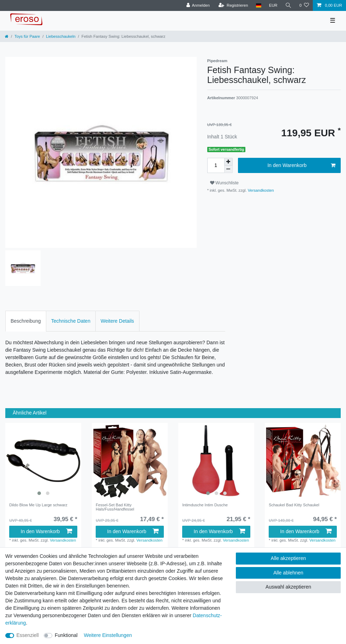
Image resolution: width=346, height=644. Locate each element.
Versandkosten (260, 190)
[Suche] (288, 5)
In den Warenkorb (301, 166)
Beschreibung (26, 321)
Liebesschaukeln (61, 36)
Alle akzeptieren (288, 558)
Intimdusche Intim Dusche (205, 505)
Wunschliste (224, 183)
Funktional (66, 635)
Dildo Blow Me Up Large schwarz (38, 505)
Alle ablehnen (288, 573)
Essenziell (28, 635)
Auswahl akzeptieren (288, 587)
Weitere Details (117, 321)
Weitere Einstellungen (108, 635)
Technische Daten (71, 321)
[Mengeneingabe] (216, 165)
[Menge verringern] (228, 169)
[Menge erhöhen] (228, 162)
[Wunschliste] (304, 5)
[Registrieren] (233, 5)
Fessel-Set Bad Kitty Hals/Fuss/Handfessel (115, 507)
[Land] (258, 5)
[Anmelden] (198, 5)
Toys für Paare (27, 36)
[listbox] (43, 461)
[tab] (26, 321)
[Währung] (273, 5)
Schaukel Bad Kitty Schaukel (294, 505)
